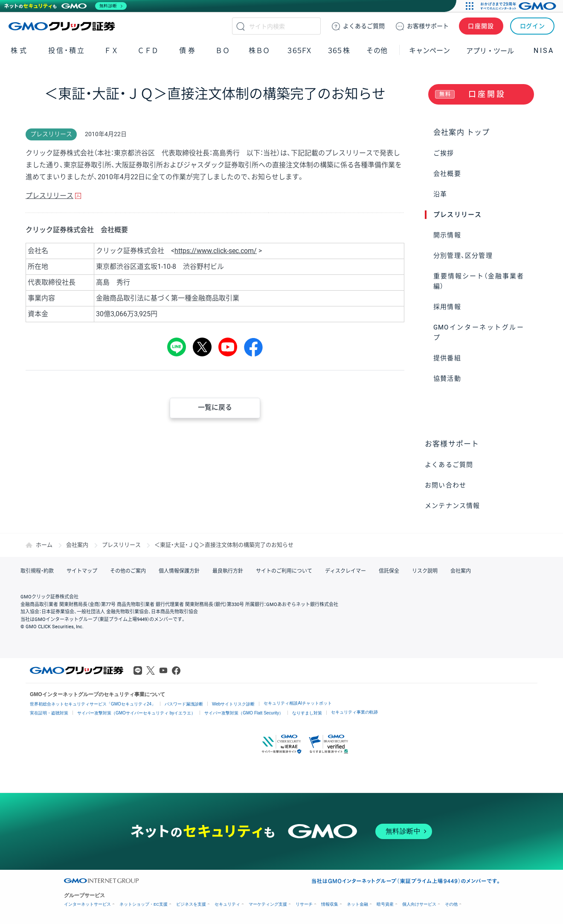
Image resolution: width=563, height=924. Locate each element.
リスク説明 (425, 571)
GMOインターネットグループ (479, 332)
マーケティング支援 (268, 904)
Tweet (202, 347)
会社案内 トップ (462, 132)
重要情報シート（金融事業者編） (479, 281)
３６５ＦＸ (299, 51)
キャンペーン (430, 51)
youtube (228, 347)
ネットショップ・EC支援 (144, 904)
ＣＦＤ (148, 51)
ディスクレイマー (345, 571)
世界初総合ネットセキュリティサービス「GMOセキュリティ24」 (93, 704)
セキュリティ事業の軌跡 (354, 712)
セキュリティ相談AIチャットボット (297, 703)
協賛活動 (447, 379)
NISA (544, 51)
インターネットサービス (87, 904)
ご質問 (364, 26)
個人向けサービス (419, 904)
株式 (20, 51)
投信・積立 (67, 51)
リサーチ (304, 904)
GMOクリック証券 (63, 26)
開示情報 (447, 235)
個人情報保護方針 (179, 571)
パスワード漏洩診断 (184, 704)
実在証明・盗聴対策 (49, 713)
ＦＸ (111, 51)
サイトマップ (82, 571)
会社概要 (447, 174)
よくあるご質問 (449, 465)
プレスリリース (457, 215)
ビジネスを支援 (191, 904)
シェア (253, 347)
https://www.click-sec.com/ (216, 251)
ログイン (533, 26)
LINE (177, 347)
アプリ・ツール (490, 50)
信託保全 (389, 571)
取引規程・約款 (37, 571)
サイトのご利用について (284, 571)
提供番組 (447, 358)
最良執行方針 (228, 571)
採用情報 (447, 307)
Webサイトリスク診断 (233, 704)
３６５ (339, 51)
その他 (377, 51)
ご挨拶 (444, 153)
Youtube (163, 670)
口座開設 (481, 26)
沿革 (440, 194)
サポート (428, 26)
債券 (188, 51)
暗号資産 (385, 904)
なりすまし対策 (307, 713)
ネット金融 (357, 904)
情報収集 (330, 904)
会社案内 (77, 545)
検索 (241, 26)
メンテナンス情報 (453, 506)
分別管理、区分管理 (463, 256)
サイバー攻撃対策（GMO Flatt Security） (244, 713)
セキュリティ (227, 904)
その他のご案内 (128, 571)
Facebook (176, 670)
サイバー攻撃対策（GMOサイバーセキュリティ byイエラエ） (136, 713)
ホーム (44, 545)
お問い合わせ (445, 485)
